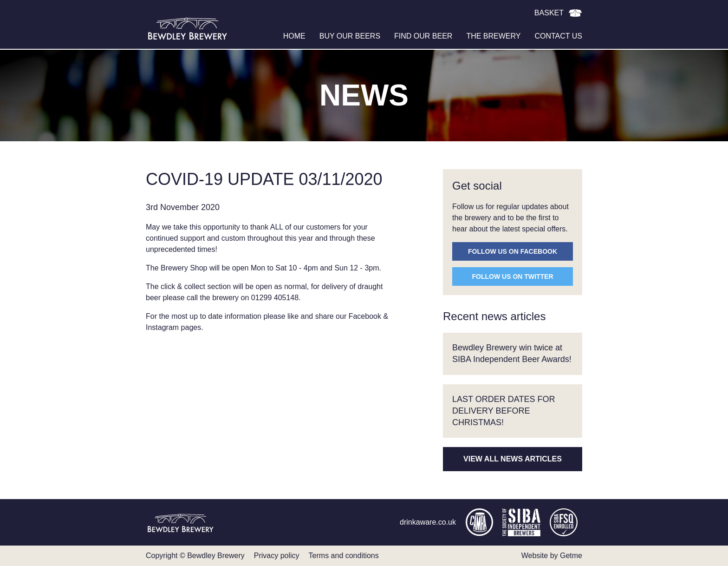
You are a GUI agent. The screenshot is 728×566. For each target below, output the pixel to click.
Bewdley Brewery (188, 28)
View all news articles (513, 459)
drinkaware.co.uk (428, 522)
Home (294, 36)
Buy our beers (350, 36)
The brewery (493, 36)
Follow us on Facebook (513, 251)
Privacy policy (277, 556)
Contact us (558, 36)
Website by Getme (552, 556)
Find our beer (423, 36)
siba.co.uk (521, 522)
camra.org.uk (479, 522)
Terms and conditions (344, 556)
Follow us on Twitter (513, 276)
